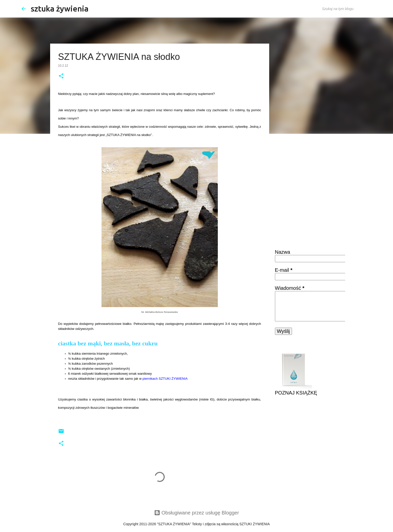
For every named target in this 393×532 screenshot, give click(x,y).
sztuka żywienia (60, 9)
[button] (61, 76)
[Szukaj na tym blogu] (346, 9)
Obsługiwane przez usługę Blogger (197, 513)
